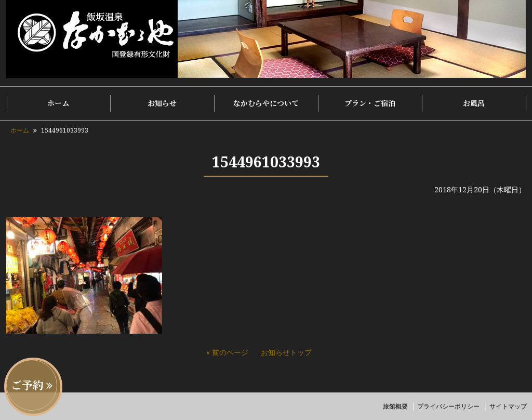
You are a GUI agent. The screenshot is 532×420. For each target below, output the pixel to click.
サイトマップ (508, 406)
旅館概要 (395, 406)
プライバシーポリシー (448, 406)
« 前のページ (227, 352)
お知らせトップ (286, 352)
